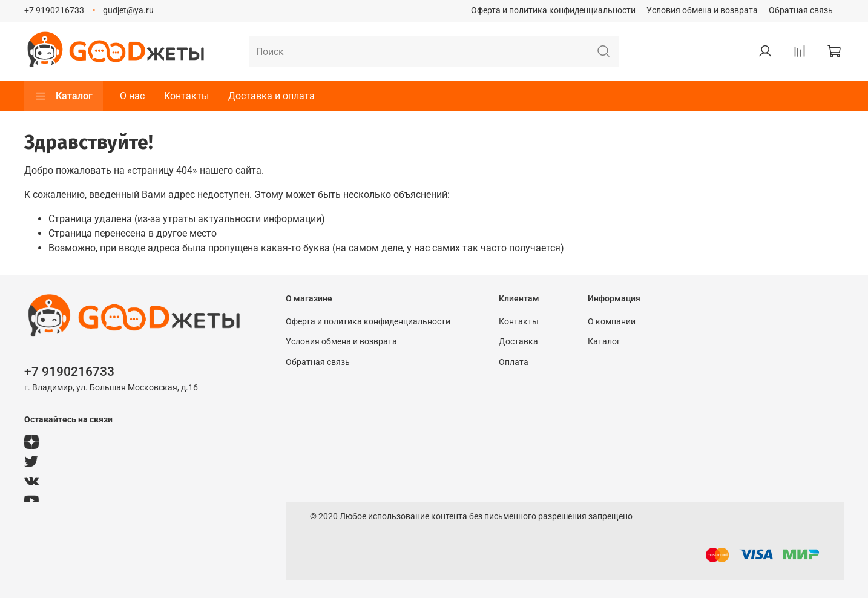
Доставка (518, 342)
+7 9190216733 (54, 11)
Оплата (514, 362)
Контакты (186, 96)
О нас (132, 96)
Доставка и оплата (271, 96)
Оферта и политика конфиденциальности (553, 11)
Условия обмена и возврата (702, 11)
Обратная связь (801, 11)
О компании (612, 322)
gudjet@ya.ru (128, 11)
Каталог (64, 96)
